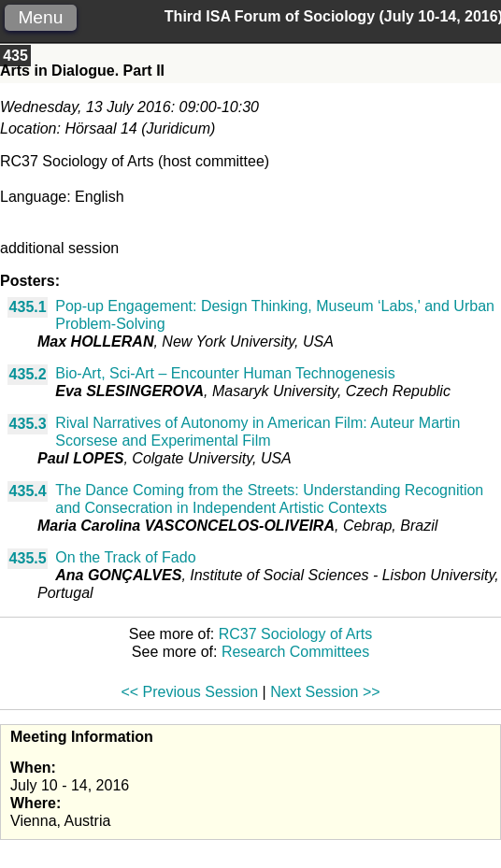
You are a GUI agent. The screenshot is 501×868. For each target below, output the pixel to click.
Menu (40, 17)
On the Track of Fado (125, 557)
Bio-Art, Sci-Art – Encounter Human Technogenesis (225, 373)
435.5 (28, 558)
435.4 (28, 491)
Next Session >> (325, 692)
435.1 (28, 307)
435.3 (28, 424)
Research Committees (295, 652)
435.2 (28, 374)
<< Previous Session (189, 692)
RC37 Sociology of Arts (296, 634)
